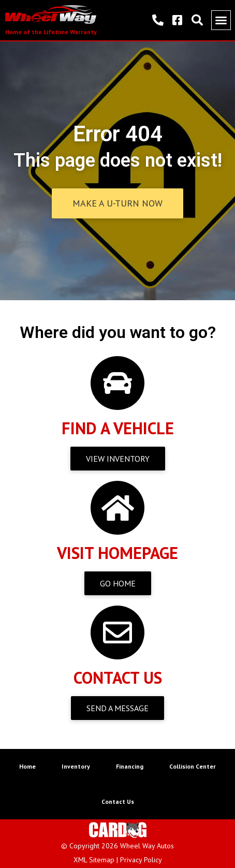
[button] (221, 20)
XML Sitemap (94, 860)
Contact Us (118, 801)
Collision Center (193, 766)
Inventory (76, 766)
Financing (130, 766)
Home (27, 766)
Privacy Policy (141, 860)
